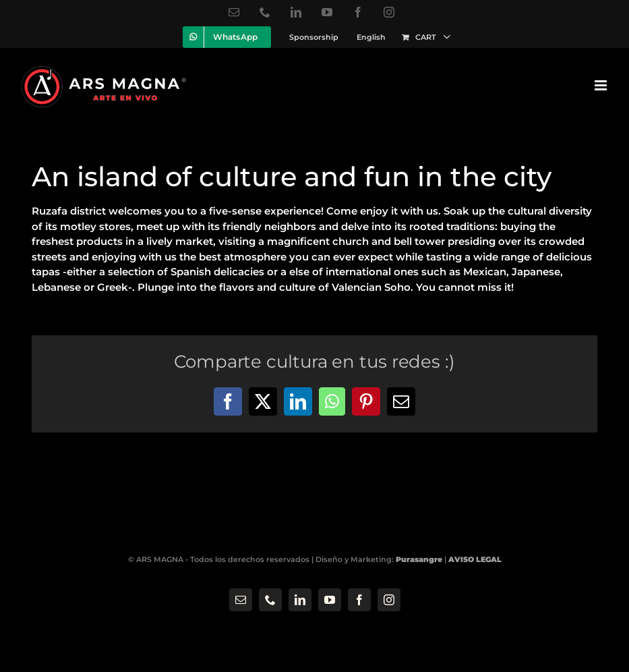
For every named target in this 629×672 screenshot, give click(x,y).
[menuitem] (371, 37)
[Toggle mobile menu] (602, 85)
